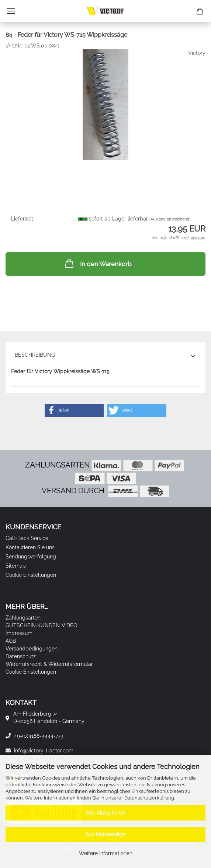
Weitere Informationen (106, 853)
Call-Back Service (27, 538)
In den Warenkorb (97, 263)
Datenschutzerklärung (149, 798)
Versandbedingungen (32, 649)
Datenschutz (21, 656)
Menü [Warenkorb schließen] (11, 11)
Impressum (19, 633)
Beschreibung (35, 355)
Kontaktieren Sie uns (30, 547)
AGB (11, 641)
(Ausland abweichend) (170, 219)
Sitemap (16, 566)
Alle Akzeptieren (106, 813)
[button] (74, 410)
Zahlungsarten (23, 618)
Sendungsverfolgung (31, 557)
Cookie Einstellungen (31, 575)
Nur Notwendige (106, 835)
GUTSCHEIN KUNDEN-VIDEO (41, 625)
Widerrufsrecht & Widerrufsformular (49, 664)
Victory (197, 53)
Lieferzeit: (23, 219)
